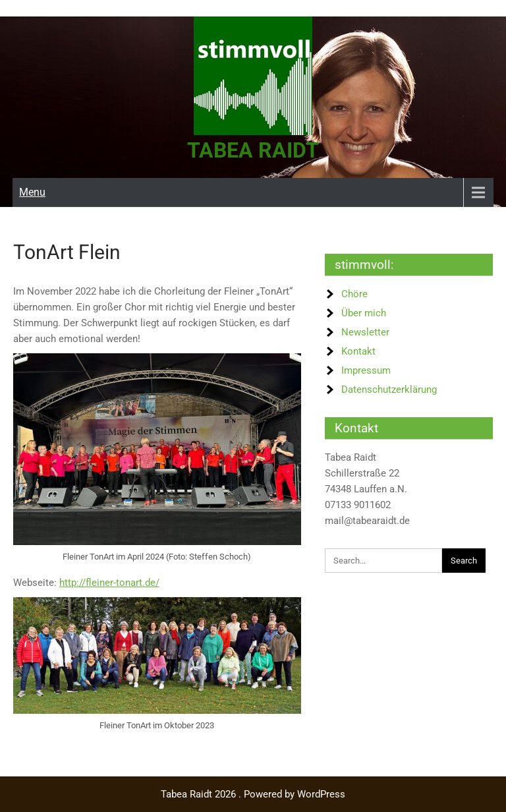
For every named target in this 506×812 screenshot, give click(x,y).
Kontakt (358, 351)
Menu (32, 191)
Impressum (366, 370)
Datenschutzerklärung (389, 389)
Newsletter (365, 332)
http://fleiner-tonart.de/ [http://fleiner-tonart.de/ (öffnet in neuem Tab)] (109, 582)
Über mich (364, 312)
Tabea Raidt (253, 150)
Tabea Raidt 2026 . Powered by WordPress (253, 794)
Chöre (354, 293)
